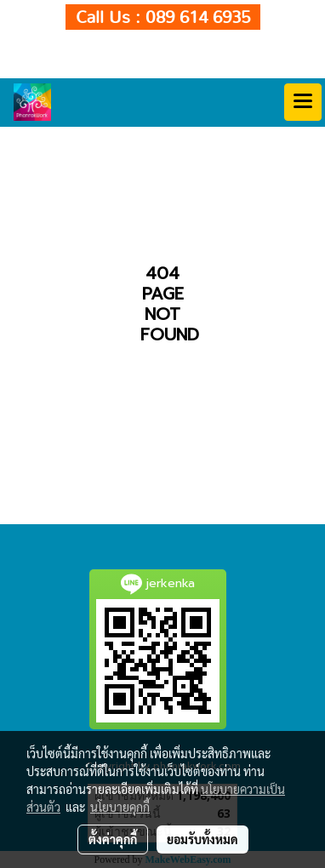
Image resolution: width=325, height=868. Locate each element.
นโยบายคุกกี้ (120, 807)
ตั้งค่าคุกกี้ (113, 839)
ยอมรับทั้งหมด (202, 839)
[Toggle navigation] (303, 102)
